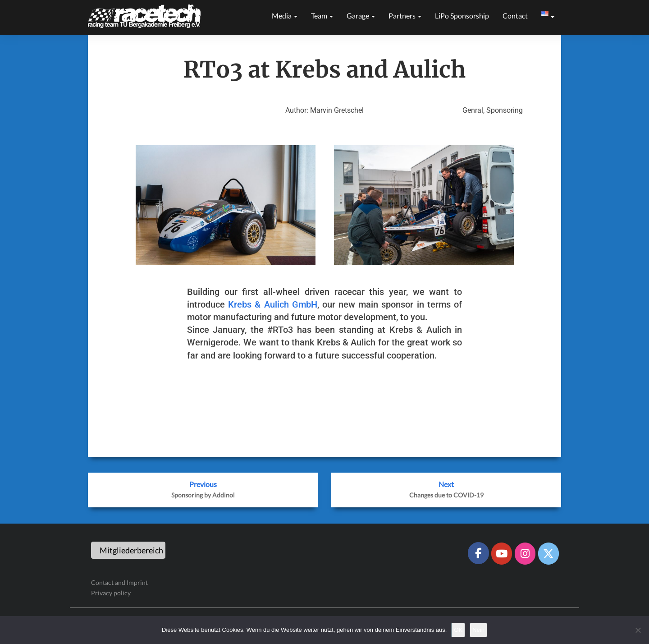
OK (458, 630)
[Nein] (638, 630)
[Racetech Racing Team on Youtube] (502, 553)
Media (285, 16)
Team (322, 16)
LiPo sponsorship (462, 16)
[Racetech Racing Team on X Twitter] (548, 553)
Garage (361, 16)
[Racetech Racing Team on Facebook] (478, 553)
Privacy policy (111, 593)
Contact (515, 16)
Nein (478, 630)
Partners (405, 16)
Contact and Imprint (119, 582)
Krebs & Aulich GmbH (273, 304)
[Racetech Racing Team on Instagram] (525, 553)
